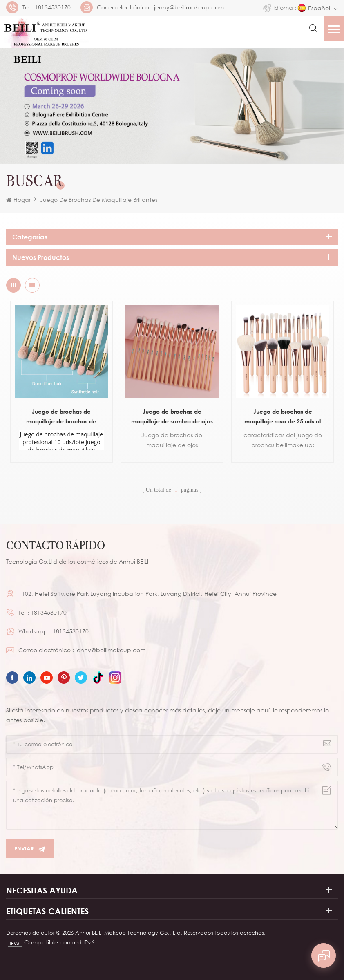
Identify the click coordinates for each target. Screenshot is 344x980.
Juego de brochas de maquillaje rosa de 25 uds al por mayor (283, 417)
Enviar (30, 849)
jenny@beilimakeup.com (189, 7)
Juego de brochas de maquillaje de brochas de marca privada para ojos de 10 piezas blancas (61, 417)
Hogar (18, 200)
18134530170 (53, 7)
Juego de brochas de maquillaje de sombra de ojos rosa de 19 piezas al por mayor (172, 417)
